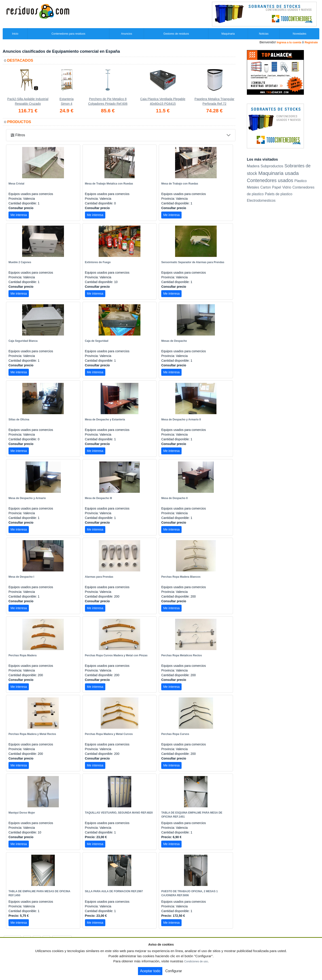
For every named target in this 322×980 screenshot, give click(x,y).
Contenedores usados (270, 180)
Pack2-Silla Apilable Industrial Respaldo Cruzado (28, 101)
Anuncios (126, 34)
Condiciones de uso (196, 961)
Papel (277, 187)
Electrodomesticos (261, 200)
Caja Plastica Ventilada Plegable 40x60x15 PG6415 (163, 101)
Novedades (300, 34)
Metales (253, 187)
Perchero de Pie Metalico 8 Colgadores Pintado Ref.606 (108, 101)
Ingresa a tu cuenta (289, 42)
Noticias (264, 34)
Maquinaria (228, 34)
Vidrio (287, 187)
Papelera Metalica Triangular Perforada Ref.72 (214, 101)
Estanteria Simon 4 (67, 101)
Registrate (311, 42)
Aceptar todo (150, 971)
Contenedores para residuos (68, 34)
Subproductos (272, 166)
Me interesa (19, 215)
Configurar (174, 971)
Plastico (300, 181)
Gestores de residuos (176, 34)
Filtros (18, 135)
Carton (266, 187)
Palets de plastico (279, 194)
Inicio (15, 34)
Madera (253, 166)
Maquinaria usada (279, 173)
